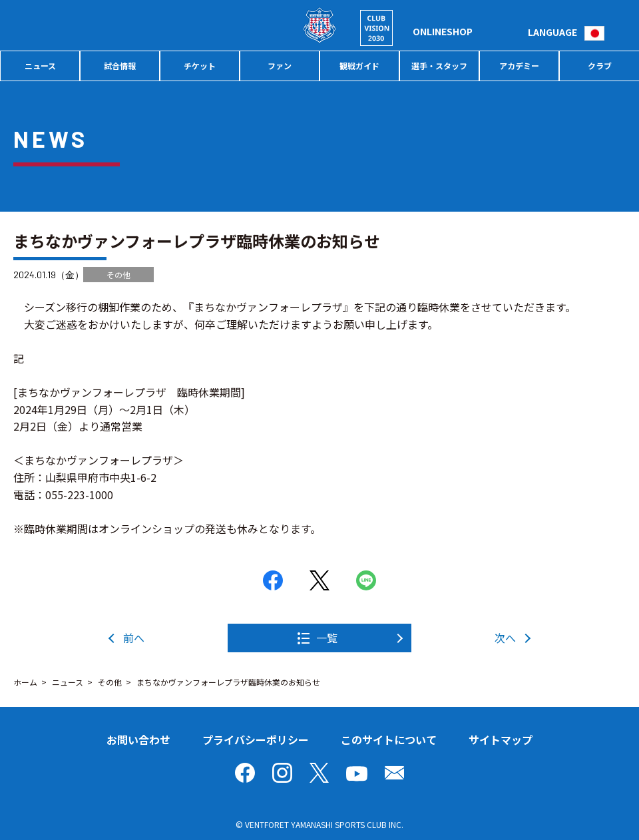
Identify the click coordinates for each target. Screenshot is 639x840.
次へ (505, 638)
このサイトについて (389, 739)
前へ (134, 638)
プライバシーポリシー (256, 739)
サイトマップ (501, 739)
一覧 (327, 638)
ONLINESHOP (443, 31)
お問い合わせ (138, 739)
